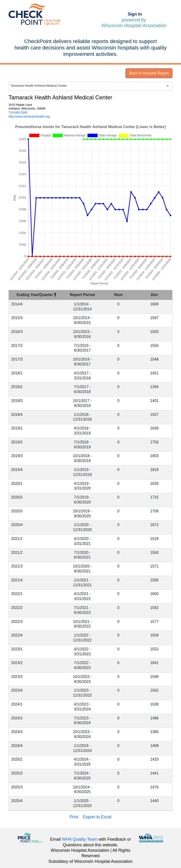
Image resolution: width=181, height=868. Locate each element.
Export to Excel (97, 817)
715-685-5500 (18, 112)
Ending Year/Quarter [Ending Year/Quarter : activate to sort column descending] (37, 295)
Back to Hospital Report (149, 73)
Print (74, 817)
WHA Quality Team (80, 839)
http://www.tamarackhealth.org (29, 116)
